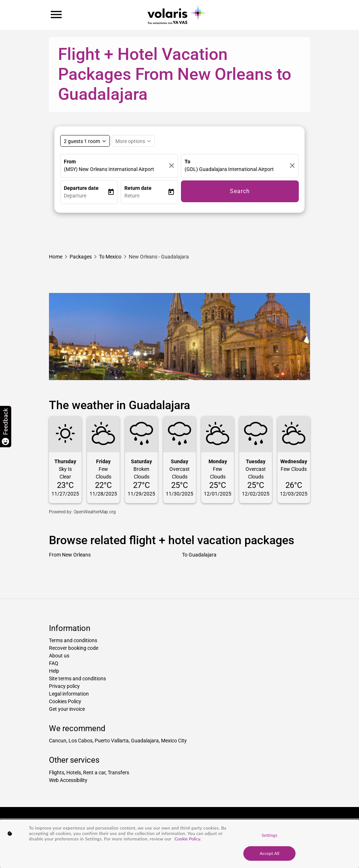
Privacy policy (64, 686)
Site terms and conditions (77, 678)
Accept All (269, 853)
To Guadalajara (199, 555)
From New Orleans (70, 555)
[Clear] (172, 166)
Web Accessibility (68, 780)
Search (240, 191)
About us (59, 656)
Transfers (118, 773)
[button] (86, 196)
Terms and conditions (73, 640)
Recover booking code (74, 648)
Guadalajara (145, 741)
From (70, 162)
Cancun (58, 741)
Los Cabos (81, 741)
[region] (179, 844)
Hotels (74, 773)
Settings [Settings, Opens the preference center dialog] (269, 835)
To (187, 162)
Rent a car (94, 773)
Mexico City (174, 741)
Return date (138, 188)
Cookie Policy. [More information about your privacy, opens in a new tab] (188, 839)
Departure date (81, 188)
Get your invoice (67, 709)
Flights (57, 773)
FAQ (54, 663)
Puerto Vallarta (112, 741)
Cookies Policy (65, 701)
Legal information (69, 694)
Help (54, 671)
